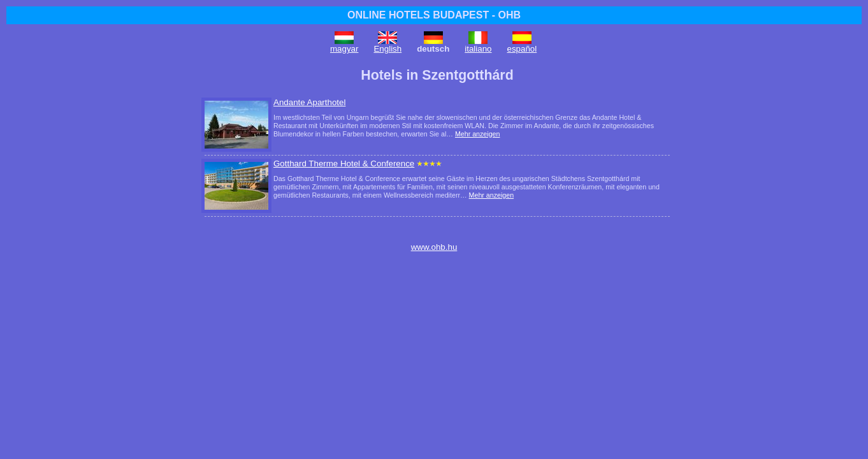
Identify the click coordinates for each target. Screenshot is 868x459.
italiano (478, 49)
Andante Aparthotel (309, 102)
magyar (344, 49)
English (387, 49)
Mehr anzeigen (478, 134)
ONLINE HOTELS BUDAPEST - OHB (434, 15)
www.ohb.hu (434, 247)
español (522, 49)
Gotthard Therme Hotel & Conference (344, 164)
